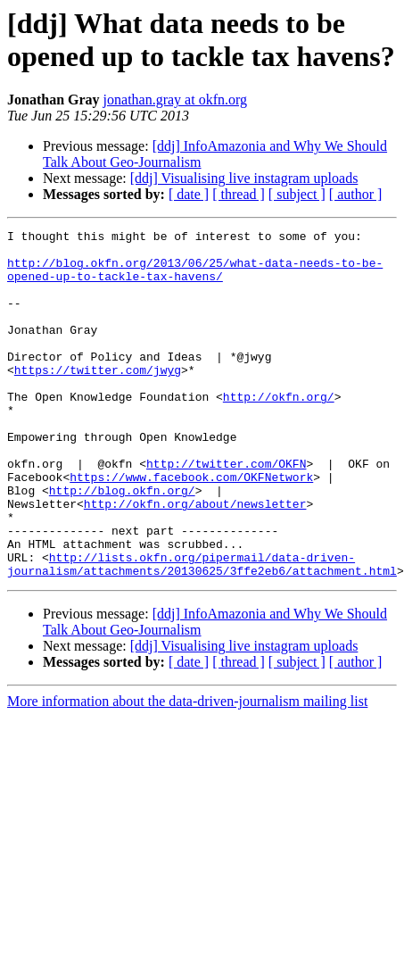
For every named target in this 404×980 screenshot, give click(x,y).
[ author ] (356, 194)
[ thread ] (239, 194)
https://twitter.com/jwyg (98, 399)
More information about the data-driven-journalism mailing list (187, 771)
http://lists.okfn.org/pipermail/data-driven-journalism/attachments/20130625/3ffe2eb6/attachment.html (202, 632)
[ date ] (189, 194)
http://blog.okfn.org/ (122, 544)
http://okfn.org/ (279, 431)
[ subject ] (297, 194)
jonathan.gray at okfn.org (175, 100)
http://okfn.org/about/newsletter (195, 560)
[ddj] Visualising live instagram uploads (244, 178)
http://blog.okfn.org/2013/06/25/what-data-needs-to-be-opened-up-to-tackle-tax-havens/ (195, 278)
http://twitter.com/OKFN (226, 511)
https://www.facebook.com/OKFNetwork (191, 527)
